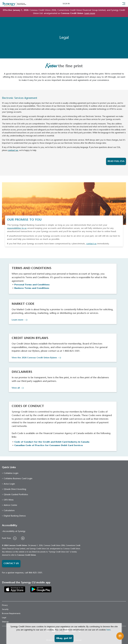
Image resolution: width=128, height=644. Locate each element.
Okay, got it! (64, 638)
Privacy (5, 605)
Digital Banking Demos (15, 516)
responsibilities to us (17, 228)
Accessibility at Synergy (14, 531)
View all (16, 388)
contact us (13, 151)
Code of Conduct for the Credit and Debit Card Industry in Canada (52, 442)
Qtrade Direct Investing (15, 489)
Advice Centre (10, 505)
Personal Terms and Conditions (32, 285)
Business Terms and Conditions (32, 288)
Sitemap (5, 622)
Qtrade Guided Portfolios (16, 495)
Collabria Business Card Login (18, 479)
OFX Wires (9, 500)
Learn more (18, 320)
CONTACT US (11, 564)
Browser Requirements (11, 614)
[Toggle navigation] (124, 3)
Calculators (9, 511)
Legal (4, 618)
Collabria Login (11, 473)
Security (5, 610)
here (108, 630)
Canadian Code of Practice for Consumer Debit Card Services (49, 445)
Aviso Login (9, 484)
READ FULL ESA (116, 161)
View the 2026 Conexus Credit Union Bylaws (34, 358)
